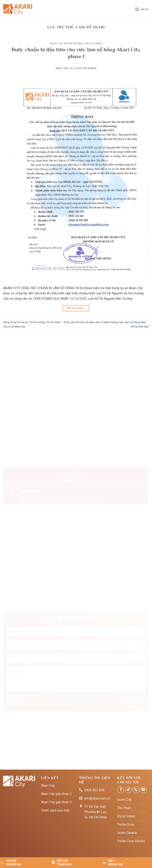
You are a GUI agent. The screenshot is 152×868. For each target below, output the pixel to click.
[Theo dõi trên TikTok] (128, 790)
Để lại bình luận (140, 327)
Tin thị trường (74, 43)
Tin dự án (56, 43)
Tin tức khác (94, 43)
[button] (142, 9)
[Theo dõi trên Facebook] (121, 790)
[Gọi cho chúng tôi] (136, 790)
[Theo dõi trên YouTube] (143, 790)
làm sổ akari (87, 322)
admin (92, 68)
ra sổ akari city (17, 327)
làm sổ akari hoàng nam (110, 322)
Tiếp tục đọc (76, 308)
